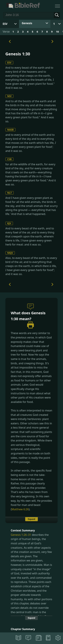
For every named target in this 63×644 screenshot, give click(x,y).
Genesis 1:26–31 (21, 535)
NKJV (10, 253)
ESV (9, 63)
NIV (9, 96)
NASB (10, 130)
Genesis (27, 23)
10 (57, 32)
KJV (9, 223)
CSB (9, 159)
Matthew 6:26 (20, 509)
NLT (9, 193)
